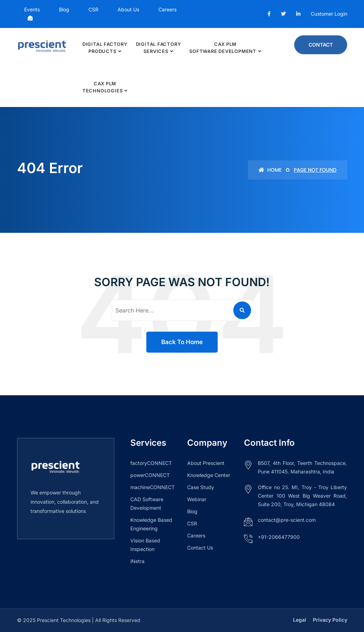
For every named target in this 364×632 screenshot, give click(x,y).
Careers (167, 9)
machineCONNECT (153, 487)
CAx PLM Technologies (102, 87)
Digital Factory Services (159, 48)
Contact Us (200, 548)
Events (32, 9)
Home (270, 170)
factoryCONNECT (151, 463)
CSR (93, 9)
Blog (64, 9)
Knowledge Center (209, 475)
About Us (128, 9)
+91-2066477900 (279, 537)
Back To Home (182, 342)
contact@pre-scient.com (287, 520)
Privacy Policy (330, 620)
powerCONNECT (150, 475)
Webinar (197, 499)
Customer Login (329, 14)
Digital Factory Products (105, 48)
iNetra (137, 561)
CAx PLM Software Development (223, 48)
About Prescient (206, 463)
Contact (321, 45)
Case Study (201, 487)
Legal (300, 620)
